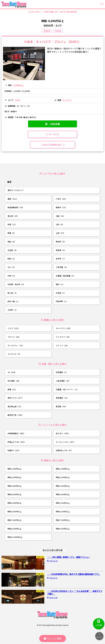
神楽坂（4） (61, 250)
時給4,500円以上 (63, 494)
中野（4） (12, 276)
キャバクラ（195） (64, 328)
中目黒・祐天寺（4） (16, 284)
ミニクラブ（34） (63, 337)
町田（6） (12, 259)
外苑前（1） (61, 293)
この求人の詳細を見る (53, 145)
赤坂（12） (12, 224)
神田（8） (12, 242)
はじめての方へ (35, 12)
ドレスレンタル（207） (66, 442)
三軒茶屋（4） (62, 267)
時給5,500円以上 (63, 503)
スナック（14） (62, 345)
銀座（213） (13, 199)
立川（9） (12, 267)
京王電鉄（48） (14, 381)
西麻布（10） (61, 207)
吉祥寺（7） (61, 259)
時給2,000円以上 (14, 477)
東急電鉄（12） (62, 398)
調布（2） (60, 284)
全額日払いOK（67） (64, 450)
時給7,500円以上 (63, 520)
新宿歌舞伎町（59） (16, 207)
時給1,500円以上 (63, 469)
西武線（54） (61, 406)
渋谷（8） (60, 224)
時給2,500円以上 (63, 477)
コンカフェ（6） (14, 354)
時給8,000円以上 (14, 529)
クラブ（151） (14, 328)
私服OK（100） (14, 450)
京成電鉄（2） (62, 372)
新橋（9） (12, 233)
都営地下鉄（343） (15, 415)
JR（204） (12, 372)
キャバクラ (67, 100)
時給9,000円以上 (63, 529)
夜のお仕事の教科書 (68, 12)
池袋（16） (60, 216)
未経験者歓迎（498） (16, 433)
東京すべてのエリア (16, 190)
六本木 (18, 100)
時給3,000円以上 (14, 486)
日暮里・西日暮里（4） (65, 276)
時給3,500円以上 (63, 486)
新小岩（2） (13, 293)
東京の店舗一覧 (51, 12)
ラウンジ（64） (14, 337)
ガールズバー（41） (16, 345)
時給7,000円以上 (14, 520)
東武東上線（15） (15, 406)
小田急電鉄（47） (63, 381)
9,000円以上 (18, 85)
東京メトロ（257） (15, 398)
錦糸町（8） (61, 242)
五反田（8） (13, 250)
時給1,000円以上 (14, 469)
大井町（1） (13, 310)
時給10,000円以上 (15, 537)
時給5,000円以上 (14, 503)
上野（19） (60, 233)
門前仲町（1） (62, 301)
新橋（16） (12, 389)
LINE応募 (53, 124)
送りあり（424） (63, 433)
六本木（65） (61, 199)
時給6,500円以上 (63, 511)
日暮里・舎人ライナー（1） (67, 389)
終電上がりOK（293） (17, 442)
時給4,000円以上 (14, 494)
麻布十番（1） (14, 301)
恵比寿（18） (13, 216)
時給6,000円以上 (14, 511)
